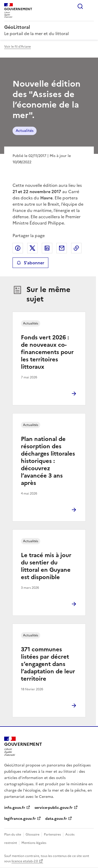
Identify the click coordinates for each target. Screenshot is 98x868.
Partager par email (62, 248)
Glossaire (33, 835)
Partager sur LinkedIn (47, 248)
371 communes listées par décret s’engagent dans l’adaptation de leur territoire (48, 664)
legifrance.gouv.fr (20, 819)
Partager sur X (32, 248)
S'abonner (30, 263)
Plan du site (13, 835)
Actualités (25, 131)
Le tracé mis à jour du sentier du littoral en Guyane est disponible (46, 566)
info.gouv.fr (15, 808)
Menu (91, 6)
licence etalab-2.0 (25, 861)
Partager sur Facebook (18, 248)
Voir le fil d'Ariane (18, 47)
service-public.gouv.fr (54, 808)
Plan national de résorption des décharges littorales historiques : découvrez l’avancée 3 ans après (48, 461)
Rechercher (80, 6)
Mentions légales (34, 843)
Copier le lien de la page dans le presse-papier (76, 248)
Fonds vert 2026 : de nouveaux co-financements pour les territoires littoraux (47, 352)
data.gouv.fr (56, 819)
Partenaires (52, 835)
